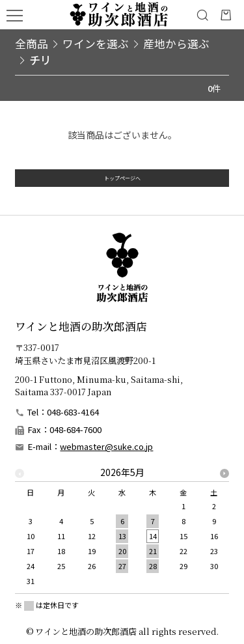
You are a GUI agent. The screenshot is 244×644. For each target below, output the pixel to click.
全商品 (32, 43)
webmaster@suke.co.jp (106, 446)
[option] (122, 530)
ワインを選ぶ (96, 44)
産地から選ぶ (176, 44)
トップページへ (122, 185)
